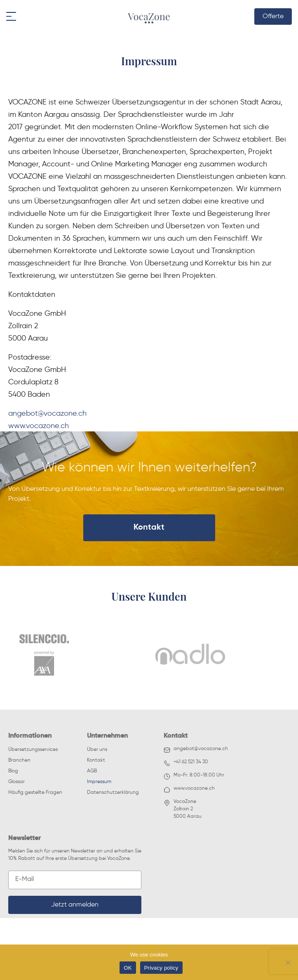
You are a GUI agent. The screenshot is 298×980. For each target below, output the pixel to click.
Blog (13, 771)
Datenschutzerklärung (113, 793)
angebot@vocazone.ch (47, 413)
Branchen (19, 760)
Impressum (99, 782)
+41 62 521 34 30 (186, 763)
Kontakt (149, 528)
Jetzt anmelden (75, 905)
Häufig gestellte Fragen (35, 793)
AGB (92, 771)
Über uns (97, 750)
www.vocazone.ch (39, 425)
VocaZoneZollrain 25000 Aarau (183, 809)
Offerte (273, 17)
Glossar (16, 782)
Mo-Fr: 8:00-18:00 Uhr (194, 776)
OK (128, 968)
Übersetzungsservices (33, 750)
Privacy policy (161, 968)
